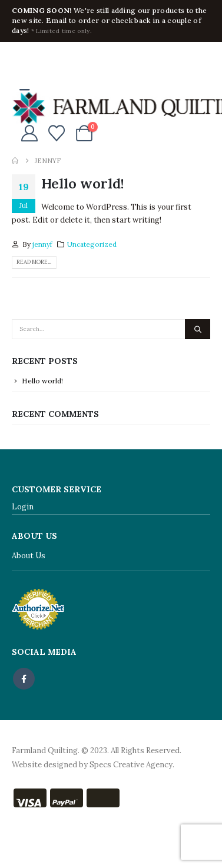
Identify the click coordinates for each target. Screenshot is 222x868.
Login (23, 507)
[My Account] (29, 133)
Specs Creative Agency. (132, 765)
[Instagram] (59, 59)
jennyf (42, 244)
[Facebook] (21, 59)
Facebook (24, 679)
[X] (40, 59)
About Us (29, 556)
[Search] (198, 329)
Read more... (34, 262)
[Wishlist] (57, 133)
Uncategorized (92, 244)
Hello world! (83, 183)
